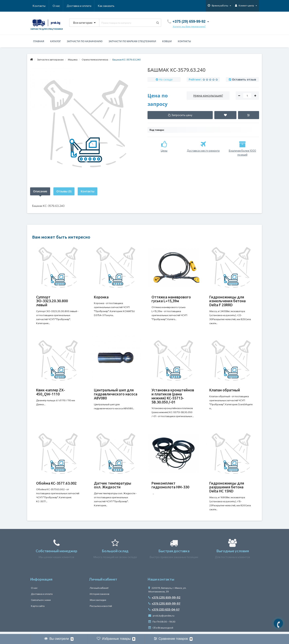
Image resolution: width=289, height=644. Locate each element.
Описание (40, 191)
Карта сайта (38, 608)
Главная (39, 41)
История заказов (100, 596)
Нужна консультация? (208, 95)
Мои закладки (98, 602)
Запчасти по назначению (85, 41)
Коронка (101, 297)
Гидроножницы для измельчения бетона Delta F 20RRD (227, 301)
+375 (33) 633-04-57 (164, 612)
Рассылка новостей (101, 608)
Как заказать (87, 6)
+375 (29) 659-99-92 (164, 600)
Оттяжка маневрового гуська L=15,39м (171, 299)
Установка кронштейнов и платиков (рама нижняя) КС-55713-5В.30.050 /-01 (173, 397)
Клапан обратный (225, 391)
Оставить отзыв (244, 79)
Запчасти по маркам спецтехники (132, 41)
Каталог (55, 41)
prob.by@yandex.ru (161, 618)
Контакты (109, 6)
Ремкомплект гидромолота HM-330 (170, 487)
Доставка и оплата (60, 6)
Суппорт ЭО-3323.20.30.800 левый (52, 301)
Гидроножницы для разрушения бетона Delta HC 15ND (227, 489)
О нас (36, 6)
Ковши (167, 41)
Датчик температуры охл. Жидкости (113, 487)
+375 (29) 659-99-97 (164, 606)
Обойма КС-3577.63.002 (56, 485)
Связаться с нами (41, 602)
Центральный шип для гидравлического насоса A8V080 (116, 395)
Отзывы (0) (64, 191)
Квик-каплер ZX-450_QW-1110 (51, 393)
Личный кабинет (99, 590)
